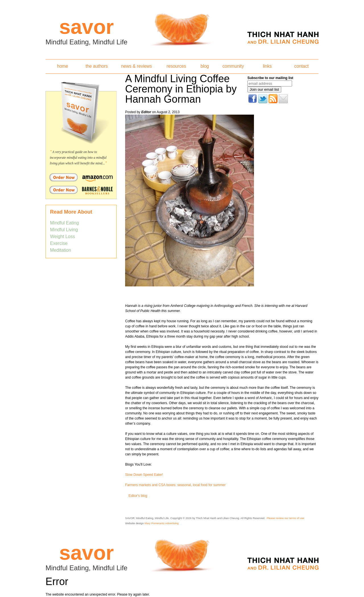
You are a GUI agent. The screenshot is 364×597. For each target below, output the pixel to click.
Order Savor (81, 177)
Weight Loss (63, 236)
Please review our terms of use (286, 518)
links (267, 66)
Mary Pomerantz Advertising (162, 523)
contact (301, 66)
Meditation (61, 250)
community (233, 66)
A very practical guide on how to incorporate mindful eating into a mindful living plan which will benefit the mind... (78, 158)
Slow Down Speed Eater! (144, 475)
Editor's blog (138, 496)
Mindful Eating (64, 223)
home (62, 66)
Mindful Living (64, 230)
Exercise (59, 243)
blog (205, 66)
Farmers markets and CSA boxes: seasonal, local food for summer (175, 485)
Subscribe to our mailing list (270, 78)
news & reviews (136, 66)
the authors (97, 66)
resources (176, 66)
